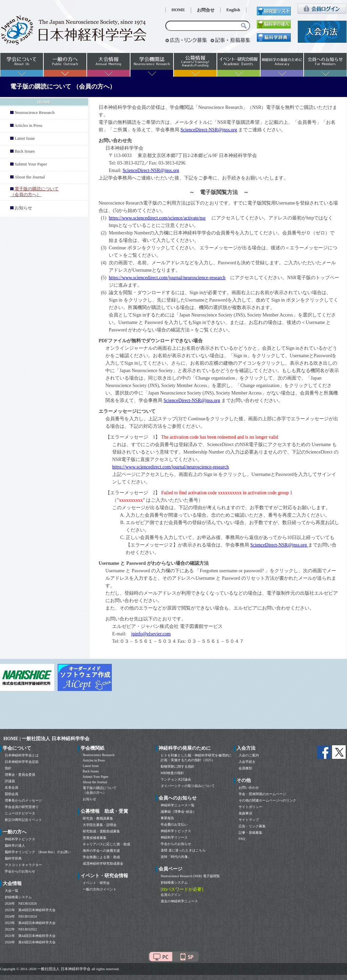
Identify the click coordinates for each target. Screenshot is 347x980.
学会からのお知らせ (20, 871)
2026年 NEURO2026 (21, 904)
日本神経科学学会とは (22, 755)
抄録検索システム (18, 897)
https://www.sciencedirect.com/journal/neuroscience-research (167, 278)
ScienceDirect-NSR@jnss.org (209, 130)
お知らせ (23, 208)
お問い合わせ (249, 787)
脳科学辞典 (13, 858)
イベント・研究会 (96, 883)
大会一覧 (12, 891)
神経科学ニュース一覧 (178, 805)
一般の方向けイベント (100, 889)
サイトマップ (249, 820)
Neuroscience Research (35, 113)
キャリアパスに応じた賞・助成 (106, 844)
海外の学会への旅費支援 (101, 851)
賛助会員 (12, 794)
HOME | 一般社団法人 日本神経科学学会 (46, 739)
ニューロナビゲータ (20, 813)
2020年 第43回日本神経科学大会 (30, 942)
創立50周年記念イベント (23, 820)
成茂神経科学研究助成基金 (103, 863)
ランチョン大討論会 (176, 779)
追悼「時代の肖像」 (176, 857)
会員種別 (245, 768)
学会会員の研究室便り (22, 807)
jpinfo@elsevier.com (151, 634)
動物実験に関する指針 (178, 766)
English (233, 10)
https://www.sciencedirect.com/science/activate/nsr (157, 218)
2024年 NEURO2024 (21, 916)
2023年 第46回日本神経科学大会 (30, 923)
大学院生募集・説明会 (100, 825)
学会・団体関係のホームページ (262, 794)
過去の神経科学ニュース (179, 901)
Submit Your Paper (31, 164)
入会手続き (247, 762)
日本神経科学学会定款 (22, 762)
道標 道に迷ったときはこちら (183, 850)
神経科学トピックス (20, 839)
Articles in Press (28, 126)
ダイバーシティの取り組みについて (188, 786)
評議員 (10, 781)
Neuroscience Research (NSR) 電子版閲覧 (190, 876)
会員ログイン (171, 895)
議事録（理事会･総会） (178, 812)
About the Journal (29, 177)
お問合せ (206, 10)
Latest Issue (25, 138)
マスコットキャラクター (23, 865)
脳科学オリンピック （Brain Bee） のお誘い (38, 852)
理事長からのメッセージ (23, 800)
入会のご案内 (249, 755)
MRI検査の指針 (172, 773)
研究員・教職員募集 (98, 818)
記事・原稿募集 (250, 833)
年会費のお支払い (174, 824)
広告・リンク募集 (252, 826)
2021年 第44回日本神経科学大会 (30, 936)
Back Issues (25, 151)
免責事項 (245, 813)
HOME (178, 10)
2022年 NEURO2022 (21, 929)
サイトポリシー (250, 807)
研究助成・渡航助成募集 (101, 831)
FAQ (242, 839)
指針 (8, 768)
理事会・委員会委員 (20, 775)
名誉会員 (12, 787)
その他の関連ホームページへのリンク (267, 800)
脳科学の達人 (15, 846)
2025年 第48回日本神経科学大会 (30, 910)
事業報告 (167, 818)
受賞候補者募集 (95, 838)
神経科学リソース (174, 837)
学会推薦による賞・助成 (101, 857)
